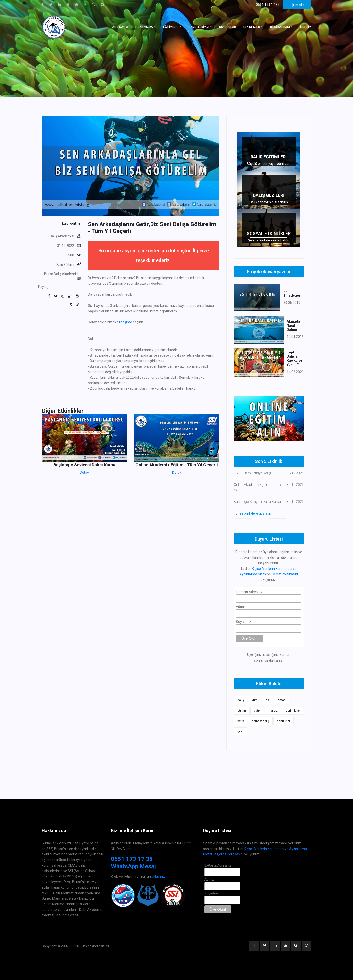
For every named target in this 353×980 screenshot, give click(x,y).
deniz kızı (283, 721)
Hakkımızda (144, 27)
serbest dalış (260, 721)
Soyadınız (244, 622)
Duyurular (228, 27)
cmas (282, 700)
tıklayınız (158, 877)
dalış (241, 700)
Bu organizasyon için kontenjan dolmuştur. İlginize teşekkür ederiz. (154, 256)
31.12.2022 (66, 246)
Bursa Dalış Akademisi (61, 274)
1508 (70, 255)
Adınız (241, 607)
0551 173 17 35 (132, 859)
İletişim (306, 27)
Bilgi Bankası (280, 27)
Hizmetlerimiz (198, 27)
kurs (65, 224)
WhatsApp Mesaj (133, 866)
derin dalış (293, 711)
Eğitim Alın (297, 5)
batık (257, 711)
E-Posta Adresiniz (249, 592)
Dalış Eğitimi (65, 265)
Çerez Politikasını (285, 574)
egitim (75, 224)
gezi (240, 731)
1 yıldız (273, 711)
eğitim (242, 711)
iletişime (126, 322)
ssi (268, 700)
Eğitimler (170, 27)
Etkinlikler (252, 27)
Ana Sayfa (120, 27)
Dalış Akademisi (62, 236)
